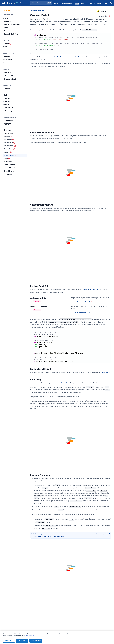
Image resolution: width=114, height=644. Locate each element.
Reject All (22, 641)
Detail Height (106, 372)
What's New (7, 11)
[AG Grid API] (83, 3)
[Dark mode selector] (106, 3)
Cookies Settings (9, 641)
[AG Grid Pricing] (100, 3)
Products (24, 3)
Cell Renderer (59, 57)
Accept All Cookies (36, 641)
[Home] (10, 3)
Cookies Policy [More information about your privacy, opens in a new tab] (30, 636)
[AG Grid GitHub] (111, 3)
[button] (41, 3)
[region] (57, 637)
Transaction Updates (63, 383)
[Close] (111, 637)
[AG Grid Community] (91, 3)
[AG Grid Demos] (57, 3)
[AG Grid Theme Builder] (67, 3)
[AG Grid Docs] (77, 3)
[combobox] (104, 11)
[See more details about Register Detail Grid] (31, 301)
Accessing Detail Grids (92, 290)
